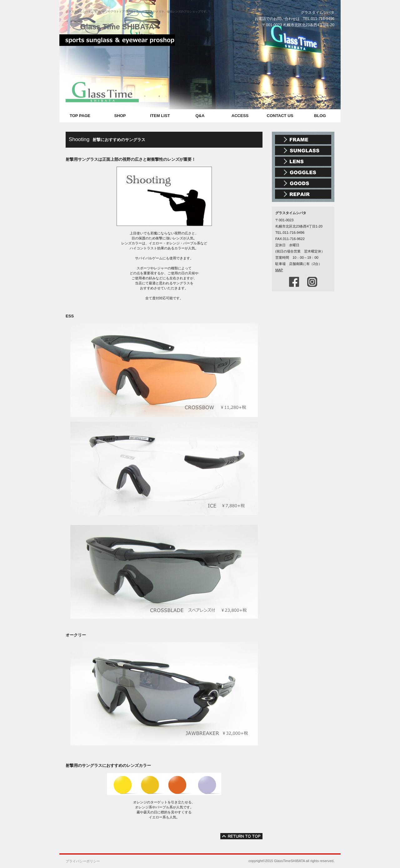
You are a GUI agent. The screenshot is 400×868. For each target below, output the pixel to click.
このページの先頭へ (241, 836)
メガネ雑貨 (303, 183)
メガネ (303, 140)
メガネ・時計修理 (303, 194)
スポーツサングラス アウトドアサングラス (303, 150)
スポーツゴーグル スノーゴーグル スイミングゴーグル (303, 172)
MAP (279, 270)
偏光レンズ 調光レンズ (303, 161)
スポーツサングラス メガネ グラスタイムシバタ (117, 42)
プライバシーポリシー (83, 861)
